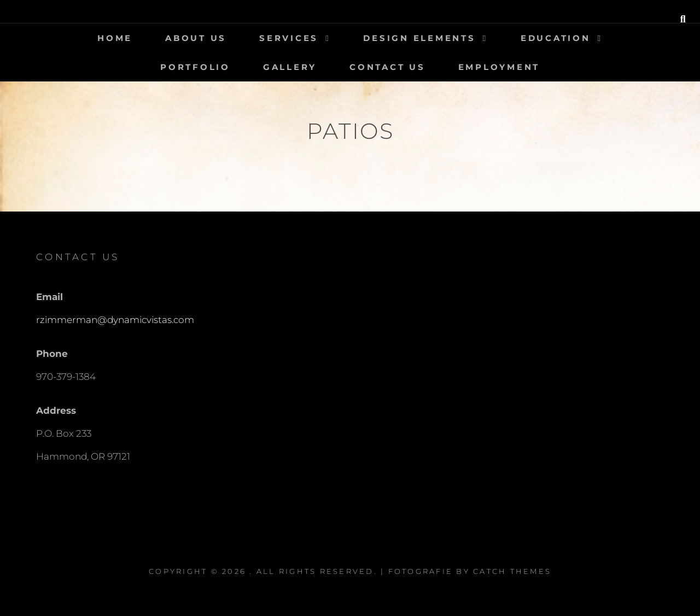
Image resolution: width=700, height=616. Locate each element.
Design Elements (419, 38)
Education (556, 38)
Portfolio (195, 67)
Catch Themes (512, 571)
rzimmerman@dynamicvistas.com (115, 320)
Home (115, 38)
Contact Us (387, 67)
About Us (196, 38)
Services (289, 38)
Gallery (290, 67)
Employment (499, 67)
